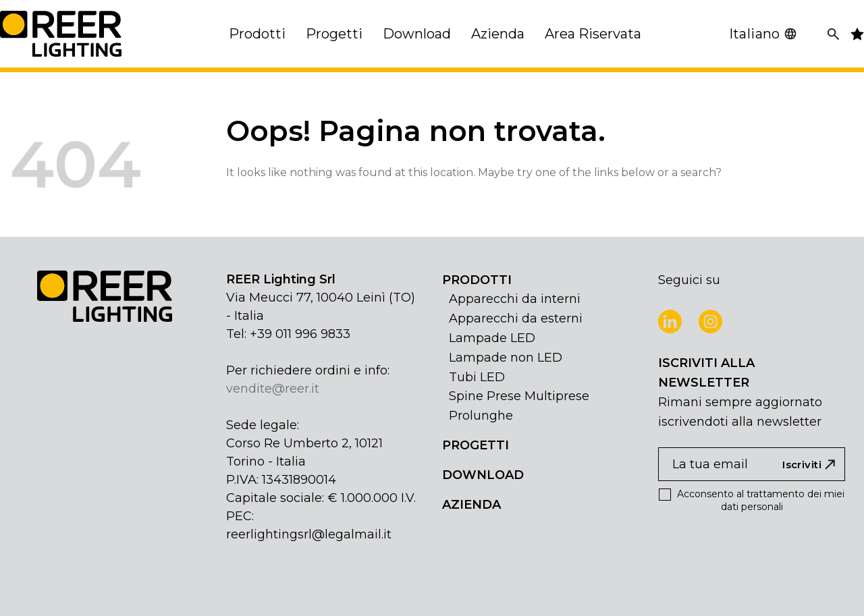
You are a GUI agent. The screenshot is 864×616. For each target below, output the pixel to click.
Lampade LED (492, 338)
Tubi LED (477, 377)
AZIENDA (471, 505)
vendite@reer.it (273, 389)
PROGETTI (476, 445)
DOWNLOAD (483, 475)
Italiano (763, 34)
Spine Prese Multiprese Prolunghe (519, 406)
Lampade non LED (506, 358)
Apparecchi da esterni (516, 318)
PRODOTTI (477, 280)
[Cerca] (833, 34)
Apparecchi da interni (515, 299)
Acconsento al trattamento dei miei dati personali (752, 500)
